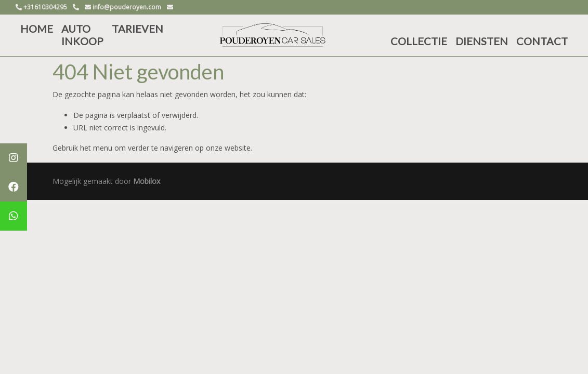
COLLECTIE (419, 41)
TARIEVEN (138, 29)
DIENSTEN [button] (482, 41)
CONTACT (542, 41)
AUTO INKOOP (82, 35)
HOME (37, 29)
